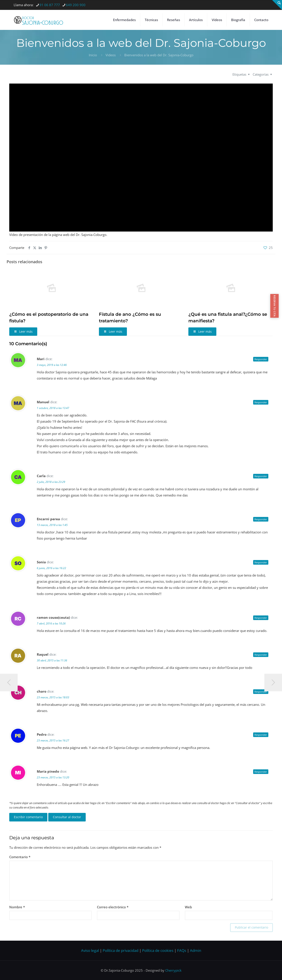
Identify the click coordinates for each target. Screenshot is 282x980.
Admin (196, 950)
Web (188, 907)
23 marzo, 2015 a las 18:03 (53, 697)
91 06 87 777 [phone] (50, 5)
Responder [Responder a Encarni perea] (261, 519)
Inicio (93, 55)
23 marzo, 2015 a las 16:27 (53, 740)
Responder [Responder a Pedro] (261, 735)
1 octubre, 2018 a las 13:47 (53, 408)
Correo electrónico (113, 907)
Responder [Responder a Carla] (261, 476)
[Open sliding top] (277, 5)
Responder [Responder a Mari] (261, 359)
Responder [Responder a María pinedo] (261, 772)
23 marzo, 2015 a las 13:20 (53, 777)
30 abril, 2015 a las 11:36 (52, 660)
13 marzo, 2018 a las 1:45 (52, 525)
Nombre (17, 907)
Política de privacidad (121, 950)
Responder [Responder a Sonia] (261, 562)
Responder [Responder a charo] (261, 692)
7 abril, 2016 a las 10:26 (51, 623)
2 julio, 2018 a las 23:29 (51, 482)
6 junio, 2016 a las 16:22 (51, 568)
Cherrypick (173, 970)
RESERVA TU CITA (275, 306)
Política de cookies (158, 950)
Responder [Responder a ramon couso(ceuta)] (261, 618)
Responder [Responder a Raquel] (261, 655)
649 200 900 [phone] (76, 5)
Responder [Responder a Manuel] (261, 402)
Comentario (20, 857)
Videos (111, 55)
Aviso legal (90, 950)
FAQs (182, 950)
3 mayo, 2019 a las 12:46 (52, 365)
